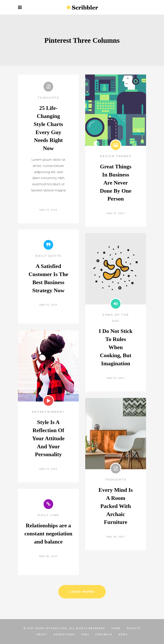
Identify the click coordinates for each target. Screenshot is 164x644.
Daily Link (48, 515)
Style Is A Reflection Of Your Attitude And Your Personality (48, 455)
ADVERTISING (64, 635)
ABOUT (42, 635)
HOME (116, 628)
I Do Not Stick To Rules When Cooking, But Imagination (116, 364)
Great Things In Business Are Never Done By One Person (116, 183)
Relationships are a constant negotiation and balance (48, 534)
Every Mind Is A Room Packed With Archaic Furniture (116, 506)
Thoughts (48, 98)
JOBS (85, 635)
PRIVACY (134, 628)
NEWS (123, 635)
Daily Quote (48, 272)
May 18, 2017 (116, 537)
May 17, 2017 (48, 210)
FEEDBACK (104, 635)
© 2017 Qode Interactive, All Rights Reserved (64, 628)
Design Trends (116, 156)
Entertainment (48, 428)
